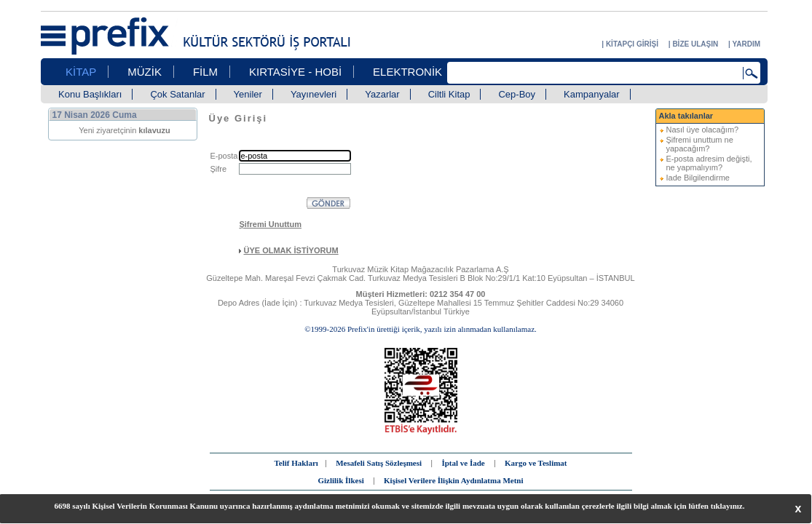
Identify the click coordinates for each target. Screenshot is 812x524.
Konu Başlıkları (90, 94)
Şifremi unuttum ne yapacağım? (700, 144)
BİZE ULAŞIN (695, 44)
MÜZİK (145, 72)
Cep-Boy (517, 94)
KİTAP (81, 72)
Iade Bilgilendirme (698, 178)
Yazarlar (382, 94)
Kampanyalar (592, 94)
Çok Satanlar (177, 94)
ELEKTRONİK (407, 72)
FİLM (205, 72)
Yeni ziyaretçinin (125, 130)
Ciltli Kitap (449, 94)
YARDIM (746, 44)
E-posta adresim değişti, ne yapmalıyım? (709, 163)
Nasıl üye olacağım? (703, 130)
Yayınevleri (314, 94)
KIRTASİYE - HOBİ (295, 72)
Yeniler (248, 94)
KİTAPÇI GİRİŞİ (632, 44)
